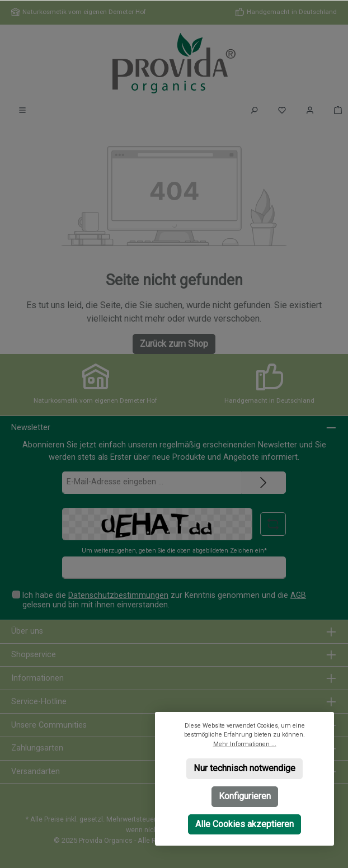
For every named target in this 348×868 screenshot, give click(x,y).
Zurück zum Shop (174, 344)
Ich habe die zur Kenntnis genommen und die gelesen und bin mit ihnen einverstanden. (164, 600)
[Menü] (22, 110)
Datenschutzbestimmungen (118, 595)
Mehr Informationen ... (245, 744)
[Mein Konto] (310, 110)
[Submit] (264, 483)
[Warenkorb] (335, 110)
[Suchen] (254, 110)
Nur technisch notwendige (244, 768)
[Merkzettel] (282, 110)
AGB (298, 595)
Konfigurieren (245, 796)
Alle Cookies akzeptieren (244, 824)
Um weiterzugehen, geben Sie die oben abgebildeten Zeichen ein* (174, 551)
